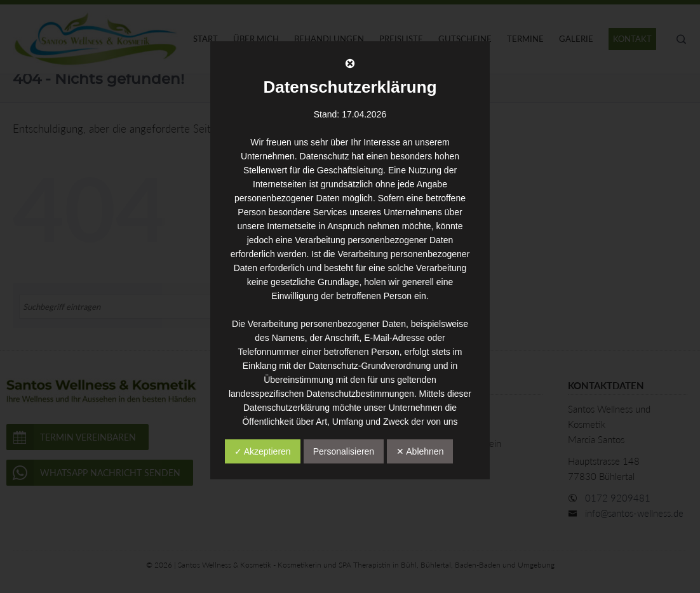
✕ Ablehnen (420, 451)
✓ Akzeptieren (263, 451)
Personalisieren (344, 451)
